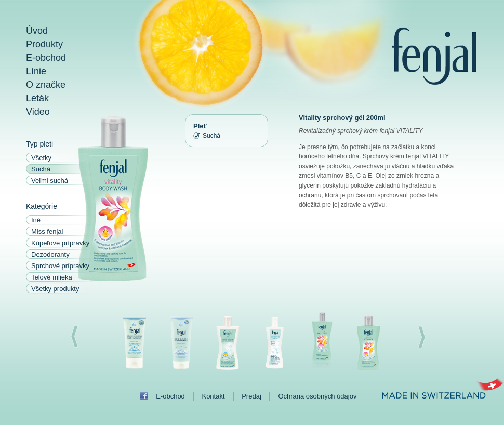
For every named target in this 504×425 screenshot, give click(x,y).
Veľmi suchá (50, 181)
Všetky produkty (55, 289)
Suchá (41, 169)
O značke (46, 85)
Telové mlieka (52, 277)
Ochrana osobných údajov (317, 396)
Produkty (44, 44)
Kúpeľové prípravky (60, 243)
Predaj (251, 396)
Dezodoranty (50, 254)
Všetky (41, 158)
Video (38, 112)
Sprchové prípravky (60, 266)
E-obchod (46, 58)
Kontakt (213, 396)
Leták (37, 98)
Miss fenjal (47, 231)
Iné (36, 220)
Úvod (37, 31)
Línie (36, 71)
